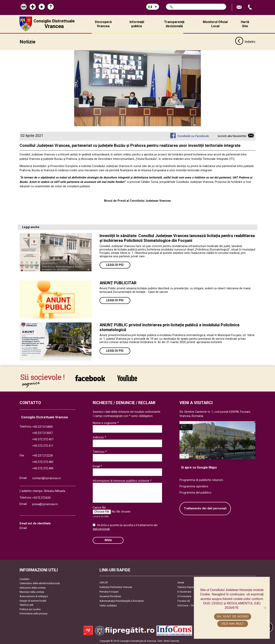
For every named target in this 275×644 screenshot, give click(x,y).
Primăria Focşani (109, 591)
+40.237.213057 (42, 433)
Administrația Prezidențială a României (122, 600)
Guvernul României (110, 596)
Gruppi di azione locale (33, 600)
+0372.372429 (41, 497)
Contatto (25, 578)
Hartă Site (245, 24)
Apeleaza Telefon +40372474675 (250, 7)
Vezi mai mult (233, 624)
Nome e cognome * (106, 423)
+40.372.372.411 (43, 445)
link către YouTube (127, 378)
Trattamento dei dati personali (205, 508)
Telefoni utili (26, 604)
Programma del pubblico (195, 492)
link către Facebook (90, 378)
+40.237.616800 (42, 426)
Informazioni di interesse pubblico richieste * (122, 480)
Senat (181, 582)
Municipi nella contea (32, 591)
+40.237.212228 (42, 455)
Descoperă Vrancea (103, 24)
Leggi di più (115, 265)
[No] (265, 608)
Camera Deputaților (189, 586)
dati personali (101, 529)
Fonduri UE (184, 600)
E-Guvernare (184, 591)
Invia (108, 540)
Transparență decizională (174, 24)
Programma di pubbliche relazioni (201, 480)
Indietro (245, 42)
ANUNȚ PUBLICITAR (118, 282)
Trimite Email (240, 7)
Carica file (99, 507)
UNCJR (104, 582)
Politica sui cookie (30, 609)
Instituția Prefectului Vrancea (116, 586)
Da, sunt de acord (233, 616)
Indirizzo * (99, 437)
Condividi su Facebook (193, 136)
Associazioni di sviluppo (34, 596)
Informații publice (137, 24)
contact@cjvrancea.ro (47, 478)
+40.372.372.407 (43, 439)
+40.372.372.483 (43, 462)
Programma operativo (194, 486)
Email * (97, 466)
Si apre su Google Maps (199, 467)
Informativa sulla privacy (33, 613)
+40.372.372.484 (43, 468)
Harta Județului (108, 605)
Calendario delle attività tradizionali (40, 583)
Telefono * (100, 451)
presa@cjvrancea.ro (45, 504)
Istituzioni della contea (33, 587)
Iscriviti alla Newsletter (232, 136)
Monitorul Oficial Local (215, 24)
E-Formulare (184, 596)
